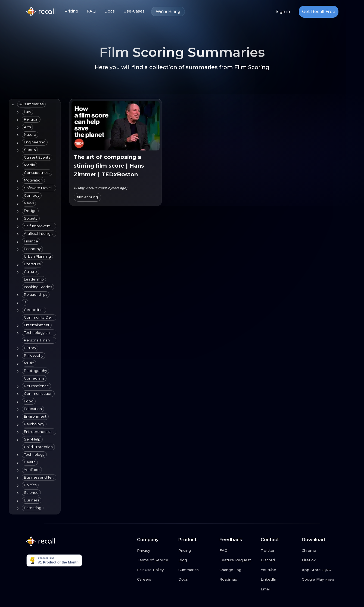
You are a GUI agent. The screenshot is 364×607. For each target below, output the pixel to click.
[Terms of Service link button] (155, 560)
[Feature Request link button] (238, 560)
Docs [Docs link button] (110, 11)
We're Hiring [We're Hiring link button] (168, 12)
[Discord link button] (279, 560)
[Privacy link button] (155, 551)
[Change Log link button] (238, 570)
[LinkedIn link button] (279, 580)
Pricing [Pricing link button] (71, 11)
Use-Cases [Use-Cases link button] (134, 11)
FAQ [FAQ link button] (91, 11)
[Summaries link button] (197, 570)
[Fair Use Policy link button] (155, 570)
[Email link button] (279, 589)
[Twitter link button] (279, 551)
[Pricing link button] (197, 551)
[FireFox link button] (320, 560)
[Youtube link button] (279, 570)
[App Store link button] (320, 570)
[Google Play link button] (320, 580)
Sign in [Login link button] (283, 12)
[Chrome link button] (320, 551)
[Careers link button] (155, 580)
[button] (31, 104)
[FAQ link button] (238, 551)
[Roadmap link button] (238, 580)
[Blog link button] (197, 560)
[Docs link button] (197, 580)
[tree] (34, 307)
